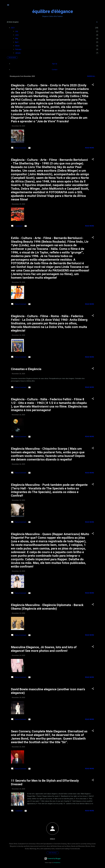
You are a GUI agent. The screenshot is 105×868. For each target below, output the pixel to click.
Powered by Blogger (53, 859)
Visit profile (53, 853)
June (17, 35)
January (18, 53)
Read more (90, 148)
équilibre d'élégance (53, 11)
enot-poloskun (57, 863)
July (17, 31)
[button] (93, 85)
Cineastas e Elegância (26, 369)
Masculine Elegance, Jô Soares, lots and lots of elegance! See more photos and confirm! (44, 649)
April (17, 42)
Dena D (52, 839)
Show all (91, 76)
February (18, 49)
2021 (13, 28)
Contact (55, 70)
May (17, 39)
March (17, 46)
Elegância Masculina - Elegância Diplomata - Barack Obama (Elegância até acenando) (47, 607)
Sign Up (55, 64)
